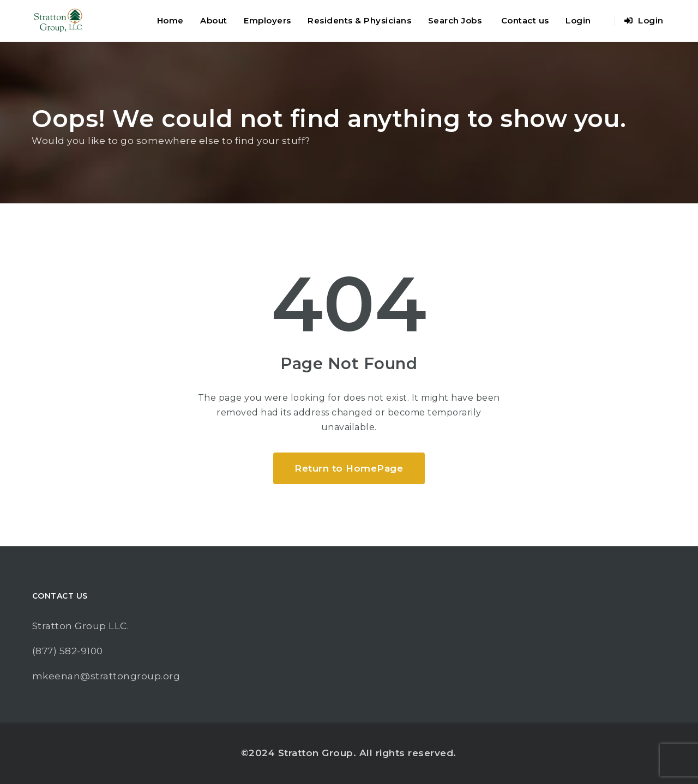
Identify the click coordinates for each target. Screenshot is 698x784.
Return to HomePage (349, 468)
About (214, 20)
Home (170, 20)
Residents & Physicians (359, 20)
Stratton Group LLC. (81, 626)
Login (578, 20)
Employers (267, 20)
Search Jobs (455, 20)
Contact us (525, 20)
